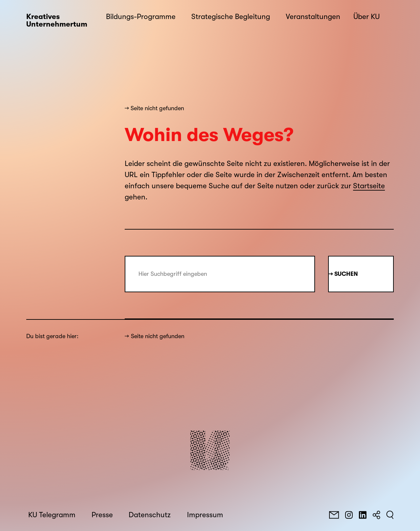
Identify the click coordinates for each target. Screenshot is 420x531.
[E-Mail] (334, 515)
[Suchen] (390, 515)
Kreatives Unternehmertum (57, 20)
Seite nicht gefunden (158, 336)
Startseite (369, 186)
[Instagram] (349, 515)
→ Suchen (343, 274)
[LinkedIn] (363, 515)
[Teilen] (376, 515)
